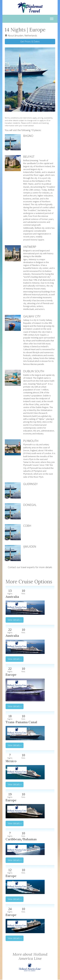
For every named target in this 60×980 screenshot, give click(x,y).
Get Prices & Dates (30, 41)
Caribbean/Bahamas (21, 839)
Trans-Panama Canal (21, 722)
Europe (11, 675)
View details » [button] (15, 620)
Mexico (11, 761)
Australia (12, 597)
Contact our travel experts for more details (30, 567)
